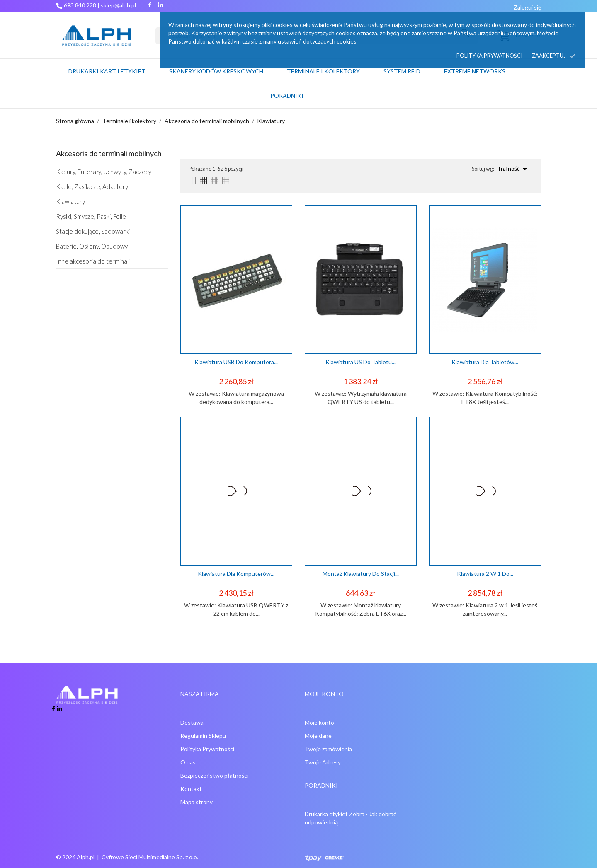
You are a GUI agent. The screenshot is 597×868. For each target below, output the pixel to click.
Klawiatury (70, 201)
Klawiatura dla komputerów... (236, 574)
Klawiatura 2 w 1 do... (485, 574)
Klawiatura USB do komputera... (236, 362)
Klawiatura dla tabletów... (485, 362)
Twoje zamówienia (328, 749)
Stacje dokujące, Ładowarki (93, 231)
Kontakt (191, 789)
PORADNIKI (287, 96)
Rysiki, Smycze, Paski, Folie (91, 216)
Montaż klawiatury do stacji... (361, 574)
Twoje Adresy (323, 762)
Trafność (513, 169)
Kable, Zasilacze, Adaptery (92, 186)
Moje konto (319, 722)
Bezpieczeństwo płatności (214, 775)
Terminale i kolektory (323, 71)
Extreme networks (475, 71)
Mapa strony (197, 802)
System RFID (402, 71)
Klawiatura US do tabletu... (360, 362)
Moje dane (318, 736)
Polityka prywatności (489, 56)
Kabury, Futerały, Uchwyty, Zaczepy (104, 172)
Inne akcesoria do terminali (93, 261)
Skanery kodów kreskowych (216, 71)
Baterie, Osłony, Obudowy (92, 246)
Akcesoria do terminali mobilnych (109, 153)
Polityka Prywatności (207, 749)
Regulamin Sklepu (203, 736)
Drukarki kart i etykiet (107, 71)
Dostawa (192, 722)
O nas (188, 762)
